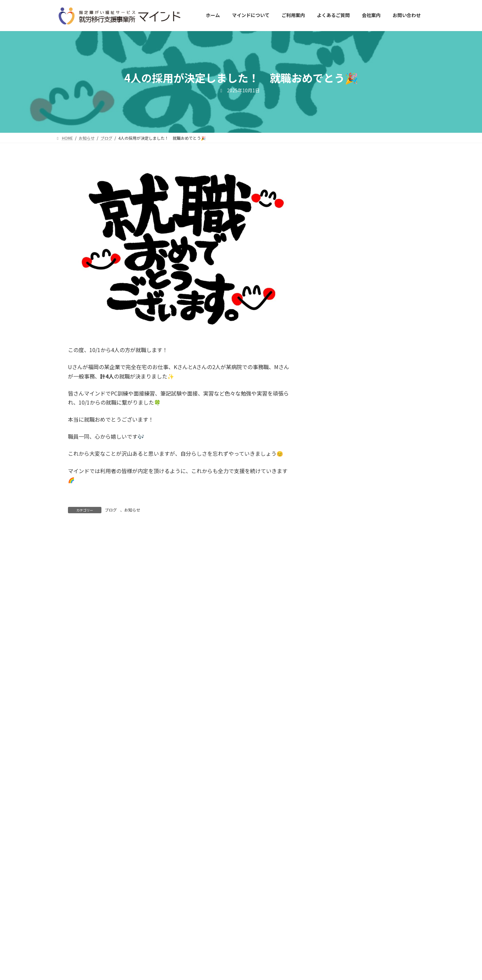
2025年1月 (339, 700)
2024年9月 (339, 754)
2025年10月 (340, 578)
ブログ (111, 510)
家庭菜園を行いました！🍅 (356, 256)
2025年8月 (339, 605)
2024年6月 (339, 795)
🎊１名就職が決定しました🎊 (359, 424)
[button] (370, 901)
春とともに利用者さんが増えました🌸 (369, 230)
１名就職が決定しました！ (355, 283)
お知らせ (132, 510)
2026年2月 (339, 524)
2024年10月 (340, 741)
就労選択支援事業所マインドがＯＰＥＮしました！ (369, 394)
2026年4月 (339, 497)
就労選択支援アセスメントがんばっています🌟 (368, 200)
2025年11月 (340, 564)
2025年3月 (339, 673)
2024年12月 (340, 714)
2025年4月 (339, 659)
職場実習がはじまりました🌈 (358, 310)
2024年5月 (339, 809)
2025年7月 (339, 619)
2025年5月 (339, 646)
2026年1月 (339, 537)
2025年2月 (339, 686)
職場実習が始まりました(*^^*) (360, 337)
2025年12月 (340, 551)
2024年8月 (339, 768)
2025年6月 (339, 632)
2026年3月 (339, 510)
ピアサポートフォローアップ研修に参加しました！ (368, 454)
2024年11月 (340, 727)
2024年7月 (339, 782)
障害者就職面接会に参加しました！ (366, 363)
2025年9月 (339, 591)
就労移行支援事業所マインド (222, 971)
